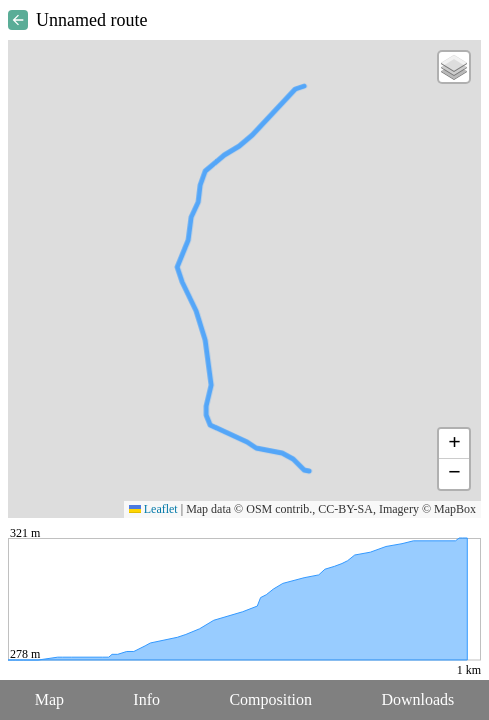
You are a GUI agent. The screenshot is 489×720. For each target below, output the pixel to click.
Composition (270, 699)
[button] (454, 67)
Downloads (417, 699)
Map (49, 699)
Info (146, 699)
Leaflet (153, 509)
